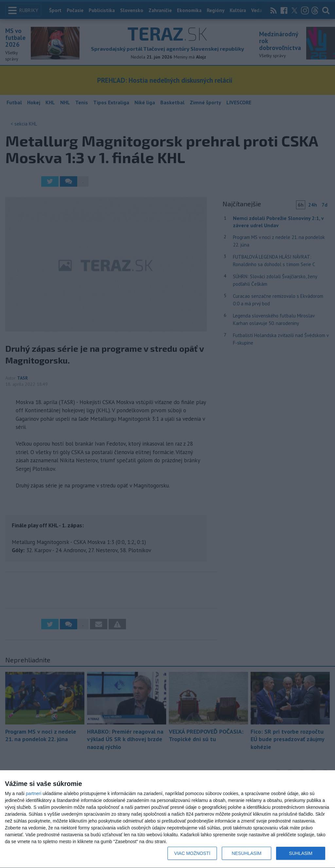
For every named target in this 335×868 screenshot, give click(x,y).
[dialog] (167, 819)
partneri (34, 793)
